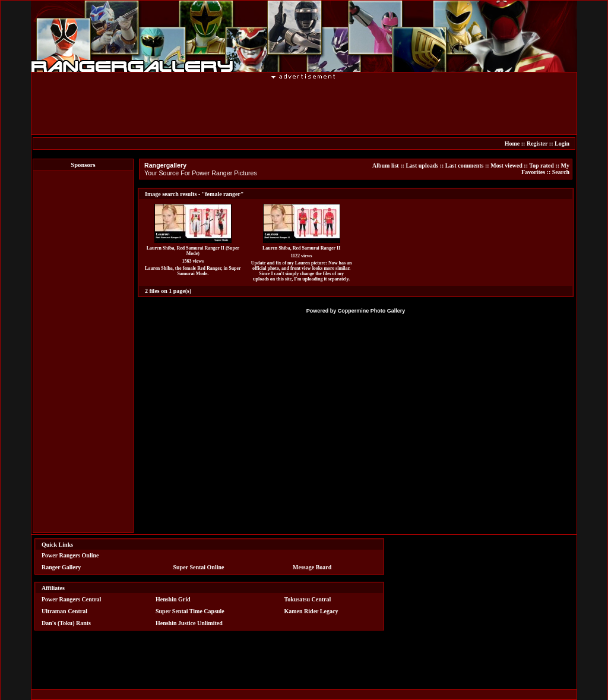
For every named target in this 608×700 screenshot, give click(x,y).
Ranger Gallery (61, 567)
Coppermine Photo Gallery (372, 311)
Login (562, 144)
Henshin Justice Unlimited (189, 623)
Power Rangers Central (71, 599)
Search (561, 172)
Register (537, 144)
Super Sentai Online (199, 567)
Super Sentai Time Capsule (190, 611)
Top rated (541, 165)
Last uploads (422, 165)
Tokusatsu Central (308, 599)
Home (512, 144)
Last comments (465, 165)
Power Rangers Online (70, 555)
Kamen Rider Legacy (311, 611)
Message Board (312, 567)
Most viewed (506, 165)
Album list (386, 165)
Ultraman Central (64, 611)
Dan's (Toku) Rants (66, 623)
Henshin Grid (173, 599)
